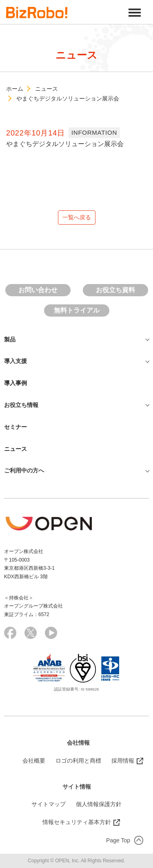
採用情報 (123, 761)
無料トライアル (77, 310)
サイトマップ (49, 804)
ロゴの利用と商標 (78, 761)
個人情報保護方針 (99, 804)
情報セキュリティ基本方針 (77, 822)
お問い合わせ (38, 290)
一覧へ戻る (77, 217)
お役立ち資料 (115, 290)
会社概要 (34, 761)
